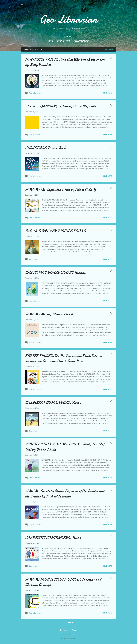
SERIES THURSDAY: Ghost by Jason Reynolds (61, 106)
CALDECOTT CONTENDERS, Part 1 (53, 538)
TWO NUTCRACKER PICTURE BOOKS (55, 231)
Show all (109, 49)
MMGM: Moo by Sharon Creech (49, 314)
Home (51, 41)
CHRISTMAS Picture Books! (47, 148)
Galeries (73, 634)
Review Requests (63, 41)
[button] (111, 58)
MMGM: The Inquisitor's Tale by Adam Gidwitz (61, 189)
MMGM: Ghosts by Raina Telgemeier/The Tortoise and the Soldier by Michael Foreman (65, 494)
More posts (68, 623)
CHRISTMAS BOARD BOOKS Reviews (55, 273)
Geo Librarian (68, 19)
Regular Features (81, 41)
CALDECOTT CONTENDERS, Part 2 (53, 403)
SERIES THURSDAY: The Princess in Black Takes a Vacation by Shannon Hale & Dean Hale (64, 358)
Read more (108, 93)
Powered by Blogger (69, 630)
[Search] (115, 6)
